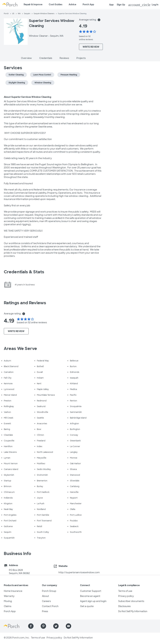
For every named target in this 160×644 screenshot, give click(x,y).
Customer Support (91, 591)
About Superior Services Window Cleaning (27, 97)
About (45, 596)
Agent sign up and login (93, 601)
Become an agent (90, 596)
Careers (46, 601)
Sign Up (121, 5)
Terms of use (125, 591)
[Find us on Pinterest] (43, 626)
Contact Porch (50, 606)
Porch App (88, 4)
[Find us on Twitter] (56, 626)
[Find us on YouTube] (68, 626)
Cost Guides (56, 4)
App (111, 5)
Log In (143, 5)
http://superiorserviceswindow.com (79, 572)
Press (45, 611)
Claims (8, 606)
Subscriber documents (131, 601)
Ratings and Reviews (25, 303)
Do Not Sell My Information (133, 611)
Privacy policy (126, 596)
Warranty (9, 596)
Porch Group (49, 591)
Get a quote (87, 606)
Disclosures (124, 606)
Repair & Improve (33, 4)
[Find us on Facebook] (31, 626)
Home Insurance (13, 591)
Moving (8, 601)
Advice (72, 4)
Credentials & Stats (24, 272)
